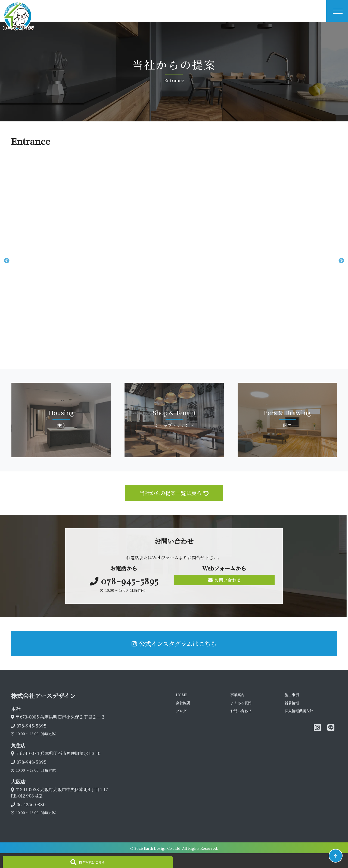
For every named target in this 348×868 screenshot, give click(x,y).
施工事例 (292, 695)
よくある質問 (241, 703)
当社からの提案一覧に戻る (174, 493)
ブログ (181, 711)
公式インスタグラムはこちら (174, 643)
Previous (7, 261)
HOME (182, 695)
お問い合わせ (224, 580)
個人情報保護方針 (299, 711)
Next (341, 261)
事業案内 (237, 695)
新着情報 (292, 703)
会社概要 (183, 703)
